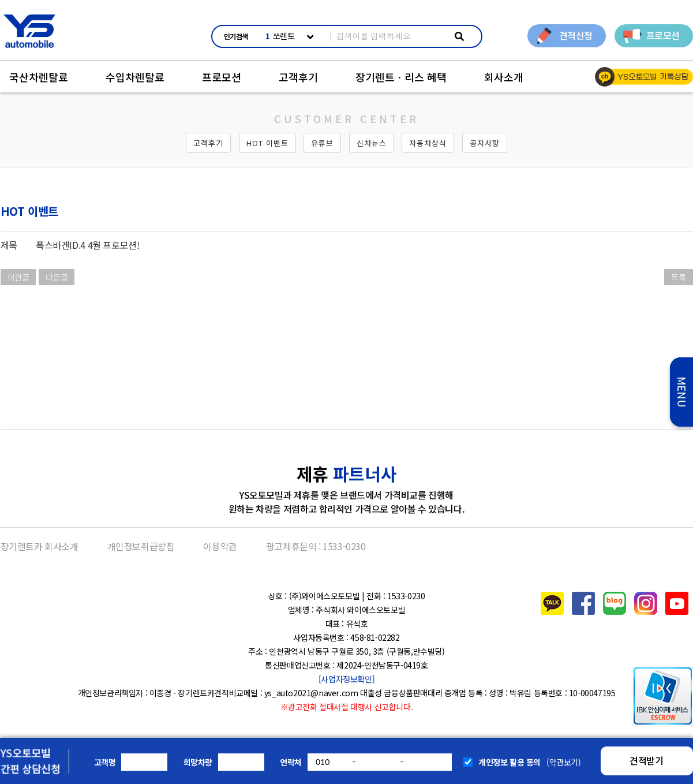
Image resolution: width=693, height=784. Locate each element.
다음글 (57, 277)
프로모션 (663, 35)
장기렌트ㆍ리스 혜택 (401, 77)
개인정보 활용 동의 (510, 762)
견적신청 (576, 35)
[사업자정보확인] (346, 679)
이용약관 (220, 546)
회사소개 (504, 77)
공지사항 (485, 143)
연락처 (291, 762)
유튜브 (322, 143)
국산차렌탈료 (39, 77)
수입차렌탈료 (135, 77)
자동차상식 (428, 143)
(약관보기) (564, 762)
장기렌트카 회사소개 (40, 546)
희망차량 (198, 762)
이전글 (18, 277)
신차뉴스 (372, 143)
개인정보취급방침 (141, 546)
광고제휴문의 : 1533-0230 (316, 546)
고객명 (105, 762)
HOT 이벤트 (267, 143)
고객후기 (298, 77)
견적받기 (646, 760)
